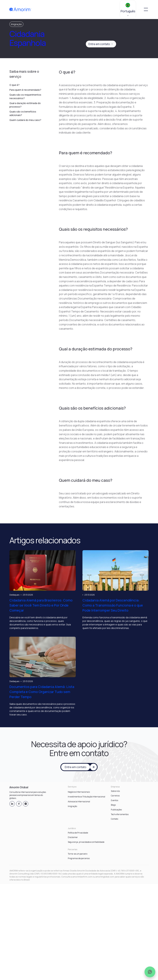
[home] (20, 9)
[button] (128, 9)
